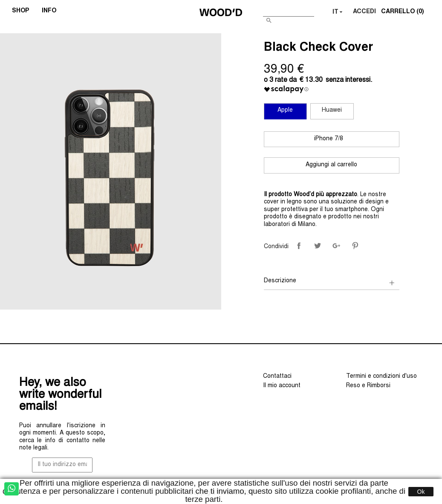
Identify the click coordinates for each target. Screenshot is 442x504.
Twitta (318, 246)
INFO (52, 12)
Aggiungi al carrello (331, 165)
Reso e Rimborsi (368, 386)
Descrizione (280, 281)
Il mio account (282, 386)
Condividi (299, 246)
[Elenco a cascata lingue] (338, 12)
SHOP (23, 12)
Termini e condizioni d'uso (381, 377)
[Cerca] (289, 10)
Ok (421, 492)
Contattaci (277, 377)
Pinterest (355, 246)
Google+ (336, 246)
